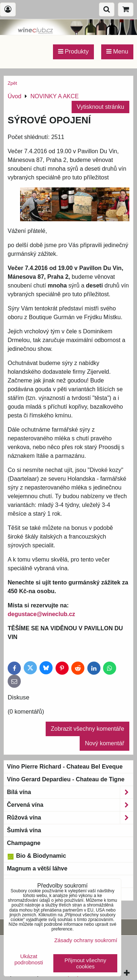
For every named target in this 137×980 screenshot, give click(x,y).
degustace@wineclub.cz (41, 614)
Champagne (24, 843)
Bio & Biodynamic (37, 856)
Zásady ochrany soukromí (86, 940)
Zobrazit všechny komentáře (87, 729)
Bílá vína (70, 792)
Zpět (12, 83)
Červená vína (70, 805)
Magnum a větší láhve (37, 868)
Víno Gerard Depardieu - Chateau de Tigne (66, 779)
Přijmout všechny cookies (85, 963)
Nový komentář (104, 743)
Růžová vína (70, 818)
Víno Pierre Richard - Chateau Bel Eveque (65, 767)
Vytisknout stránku (100, 107)
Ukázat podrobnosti (28, 959)
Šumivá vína (24, 830)
